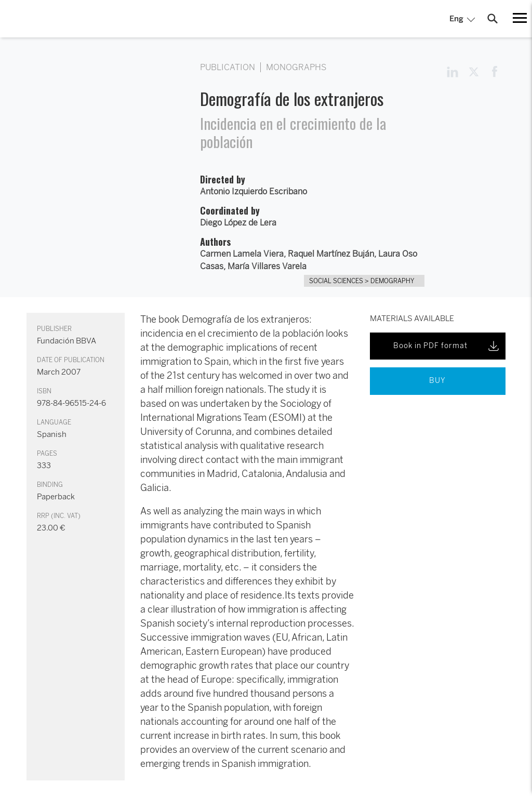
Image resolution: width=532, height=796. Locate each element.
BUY (437, 381)
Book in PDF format (447, 346)
